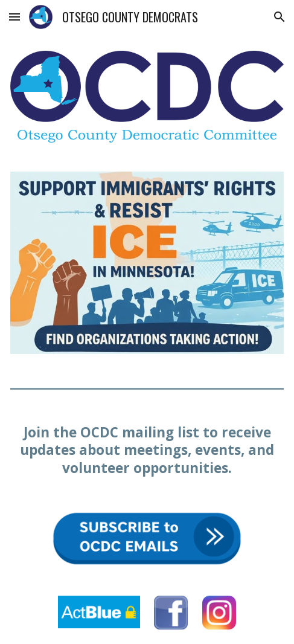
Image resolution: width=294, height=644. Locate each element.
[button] (14, 17)
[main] (147, 450)
